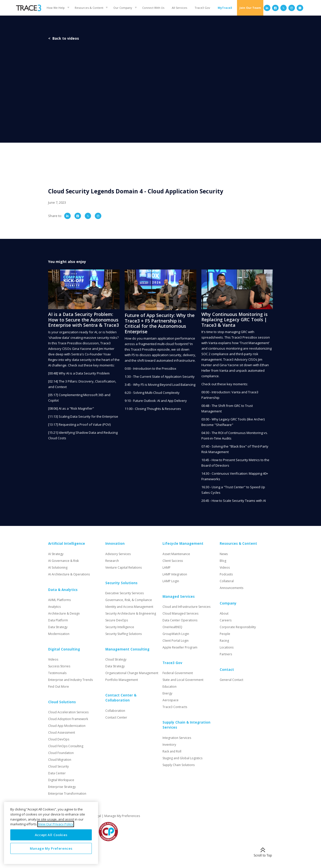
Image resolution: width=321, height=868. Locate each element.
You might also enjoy (67, 262)
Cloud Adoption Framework (68, 719)
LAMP (167, 567)
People (225, 634)
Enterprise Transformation (67, 794)
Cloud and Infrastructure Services (186, 607)
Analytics (54, 607)
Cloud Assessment (62, 733)
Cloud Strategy (116, 659)
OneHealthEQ (172, 627)
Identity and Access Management (129, 607)
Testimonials (57, 673)
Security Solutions (121, 583)
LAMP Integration (175, 574)
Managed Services (179, 596)
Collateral (227, 581)
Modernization (59, 634)
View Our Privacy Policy (56, 824)
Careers (226, 620)
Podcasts (226, 574)
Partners (226, 654)
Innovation (115, 544)
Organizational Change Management (132, 673)
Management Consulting (127, 649)
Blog (223, 561)
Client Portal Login (176, 641)
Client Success (173, 561)
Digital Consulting (64, 649)
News (224, 554)
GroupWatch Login (176, 634)
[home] (29, 8)
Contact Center (116, 717)
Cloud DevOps (59, 739)
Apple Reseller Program (180, 647)
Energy (167, 693)
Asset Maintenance (176, 554)
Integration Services (177, 738)
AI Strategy (56, 554)
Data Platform (58, 620)
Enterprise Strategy (62, 787)
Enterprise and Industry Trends (70, 680)
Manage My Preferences (122, 816)
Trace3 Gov (202, 8)
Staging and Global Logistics (182, 758)
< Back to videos (64, 38)
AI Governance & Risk (63, 561)
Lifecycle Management (183, 544)
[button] (57, 8)
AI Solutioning (58, 567)
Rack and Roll (172, 751)
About (224, 613)
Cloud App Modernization (67, 726)
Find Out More (59, 687)
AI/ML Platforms (59, 600)
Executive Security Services (125, 593)
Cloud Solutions (62, 702)
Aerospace (171, 700)
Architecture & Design (64, 613)
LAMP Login (171, 581)
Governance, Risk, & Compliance (129, 600)
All (179, 8)
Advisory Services (118, 554)
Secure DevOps (117, 620)
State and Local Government (183, 680)
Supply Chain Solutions (179, 765)
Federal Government (178, 673)
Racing (224, 641)
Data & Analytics (63, 590)
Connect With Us (153, 8)
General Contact (231, 680)
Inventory (169, 745)
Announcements (231, 588)
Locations (227, 647)
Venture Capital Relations (124, 567)
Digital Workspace (61, 780)
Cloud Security (58, 766)
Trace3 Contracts (175, 707)
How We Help (56, 8)
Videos (53, 659)
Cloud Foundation (61, 753)
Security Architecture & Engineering (131, 613)
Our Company (123, 8)
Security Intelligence (120, 627)
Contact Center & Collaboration (121, 698)
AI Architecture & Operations (69, 574)
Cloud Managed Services (180, 613)
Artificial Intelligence (67, 544)
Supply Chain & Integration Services (186, 725)
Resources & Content (89, 8)
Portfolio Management (122, 680)
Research (112, 561)
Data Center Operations (180, 620)
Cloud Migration (60, 760)
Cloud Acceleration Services (68, 712)
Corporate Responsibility (238, 627)
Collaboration (115, 711)
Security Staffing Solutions (124, 634)
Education (170, 687)
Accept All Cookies (51, 835)
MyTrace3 (225, 8)
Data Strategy (58, 627)
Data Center (57, 773)
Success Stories (59, 666)
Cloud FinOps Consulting (66, 746)
